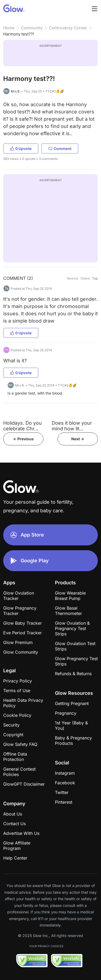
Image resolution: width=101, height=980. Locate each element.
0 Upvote (21, 149)
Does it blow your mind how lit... (72, 426)
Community (32, 28)
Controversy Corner (68, 28)
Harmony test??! (19, 34)
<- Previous (23, 439)
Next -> (78, 439)
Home (9, 28)
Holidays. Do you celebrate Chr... (23, 426)
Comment (60, 149)
